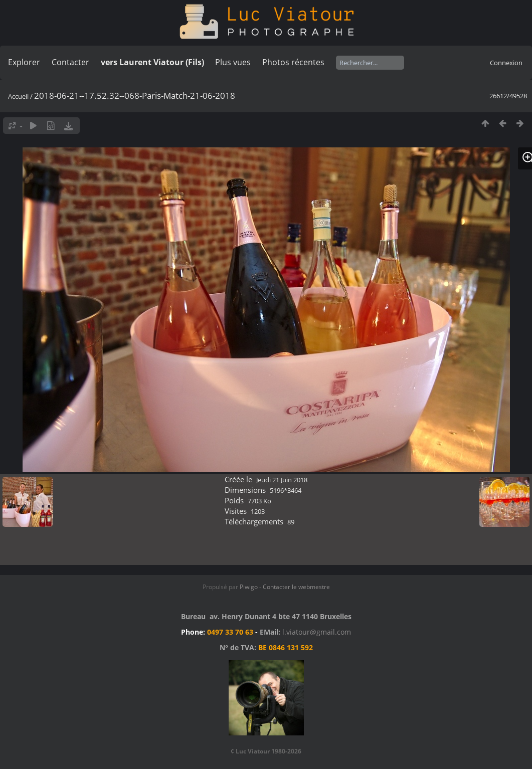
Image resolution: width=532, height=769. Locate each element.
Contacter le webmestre (296, 587)
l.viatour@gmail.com (317, 632)
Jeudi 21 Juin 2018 (282, 480)
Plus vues (233, 62)
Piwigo (249, 587)
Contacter (70, 62)
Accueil (18, 96)
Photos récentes (293, 62)
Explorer (24, 62)
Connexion (506, 63)
